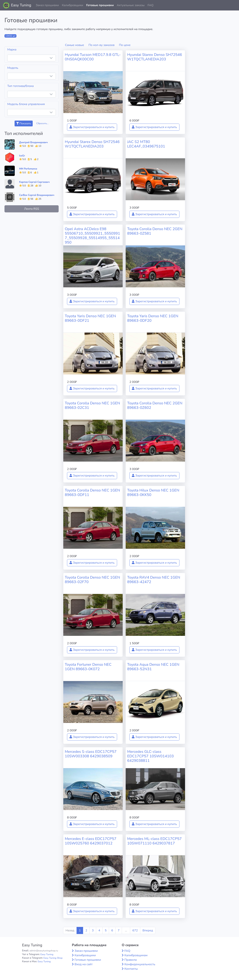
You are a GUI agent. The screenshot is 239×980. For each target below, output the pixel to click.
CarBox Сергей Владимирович (37, 195)
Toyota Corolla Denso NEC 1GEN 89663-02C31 (92, 405)
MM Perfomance (28, 169)
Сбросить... (43, 123)
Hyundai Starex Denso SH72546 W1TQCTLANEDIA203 (155, 57)
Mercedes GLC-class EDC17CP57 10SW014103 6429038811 (150, 756)
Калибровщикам (136, 955)
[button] (233, 5)
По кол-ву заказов (101, 45)
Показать (24, 123)
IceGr (22, 156)
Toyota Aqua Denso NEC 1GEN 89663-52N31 (153, 667)
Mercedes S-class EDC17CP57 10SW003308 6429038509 (91, 754)
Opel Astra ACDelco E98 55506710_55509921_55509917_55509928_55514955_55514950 (92, 236)
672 (135, 930)
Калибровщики (72, 5)
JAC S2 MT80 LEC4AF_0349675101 (146, 144)
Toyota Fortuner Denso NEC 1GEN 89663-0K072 (88, 667)
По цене (125, 45)
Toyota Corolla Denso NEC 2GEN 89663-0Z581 (155, 231)
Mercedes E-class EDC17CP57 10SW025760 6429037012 (91, 841)
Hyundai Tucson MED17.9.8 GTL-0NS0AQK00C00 (93, 57)
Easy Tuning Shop (53, 958)
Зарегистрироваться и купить (92, 127)
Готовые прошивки (100, 5)
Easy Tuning (21, 5)
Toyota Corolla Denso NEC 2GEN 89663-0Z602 (155, 405)
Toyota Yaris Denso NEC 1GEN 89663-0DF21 (90, 318)
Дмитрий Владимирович (34, 142)
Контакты (131, 969)
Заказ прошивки (47, 5)
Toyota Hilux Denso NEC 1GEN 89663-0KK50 (153, 493)
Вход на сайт (84, 964)
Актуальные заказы (131, 5)
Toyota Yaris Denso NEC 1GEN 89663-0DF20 (153, 318)
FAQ (150, 5)
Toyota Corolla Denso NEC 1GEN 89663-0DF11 (92, 493)
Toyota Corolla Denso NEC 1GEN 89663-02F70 (92, 580)
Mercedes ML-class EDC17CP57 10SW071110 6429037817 (154, 841)
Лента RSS (32, 209)
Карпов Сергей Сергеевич (34, 182)
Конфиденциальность (140, 964)
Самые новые (75, 45)
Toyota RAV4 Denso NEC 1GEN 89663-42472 (154, 580)
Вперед (148, 930)
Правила (131, 960)
